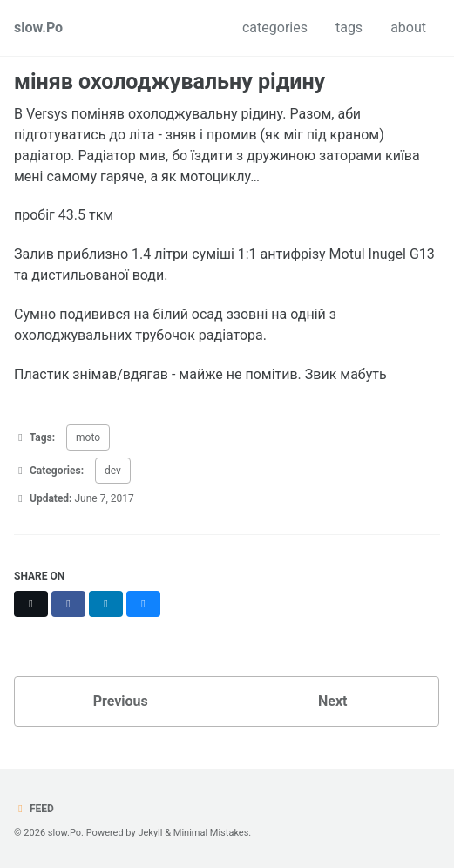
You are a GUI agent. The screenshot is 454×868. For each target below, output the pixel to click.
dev (113, 471)
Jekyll (150, 833)
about (408, 27)
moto (88, 437)
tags (349, 27)
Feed (34, 809)
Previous (121, 701)
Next (332, 701)
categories (275, 27)
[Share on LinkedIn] (106, 604)
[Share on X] (31, 604)
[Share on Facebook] (68, 604)
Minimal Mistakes (211, 833)
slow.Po (38, 27)
